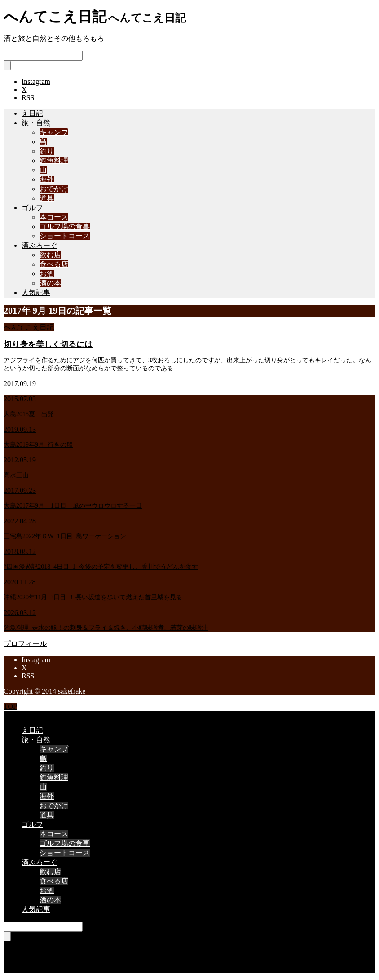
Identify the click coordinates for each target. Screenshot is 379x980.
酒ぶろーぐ (40, 245)
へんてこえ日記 (29, 327)
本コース (54, 217)
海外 (47, 179)
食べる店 (54, 264)
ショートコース (65, 236)
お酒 (47, 274)
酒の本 (50, 283)
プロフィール (25, 644)
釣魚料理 (54, 160)
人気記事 (36, 292)
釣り (47, 151)
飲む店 (50, 255)
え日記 (32, 113)
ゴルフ (32, 208)
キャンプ (54, 132)
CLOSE (15, 714)
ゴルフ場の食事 (65, 226)
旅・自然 (36, 123)
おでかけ (54, 189)
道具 (47, 198)
